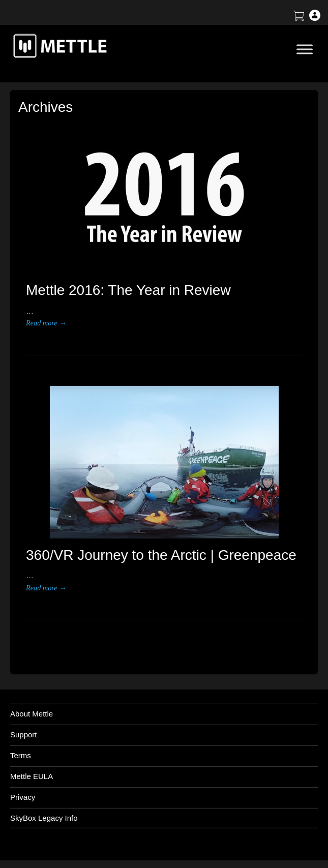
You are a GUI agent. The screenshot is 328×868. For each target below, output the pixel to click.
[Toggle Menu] (305, 49)
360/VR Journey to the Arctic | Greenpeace (161, 555)
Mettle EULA (32, 776)
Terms (21, 755)
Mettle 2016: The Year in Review (128, 290)
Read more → (46, 323)
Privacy (23, 797)
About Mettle (32, 714)
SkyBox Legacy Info (44, 818)
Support (24, 735)
